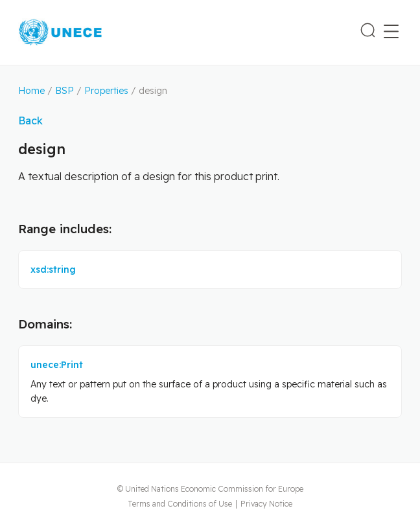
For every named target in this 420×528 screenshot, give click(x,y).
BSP (64, 91)
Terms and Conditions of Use (180, 504)
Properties (106, 91)
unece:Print (57, 365)
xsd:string (53, 270)
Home (31, 91)
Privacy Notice (266, 504)
